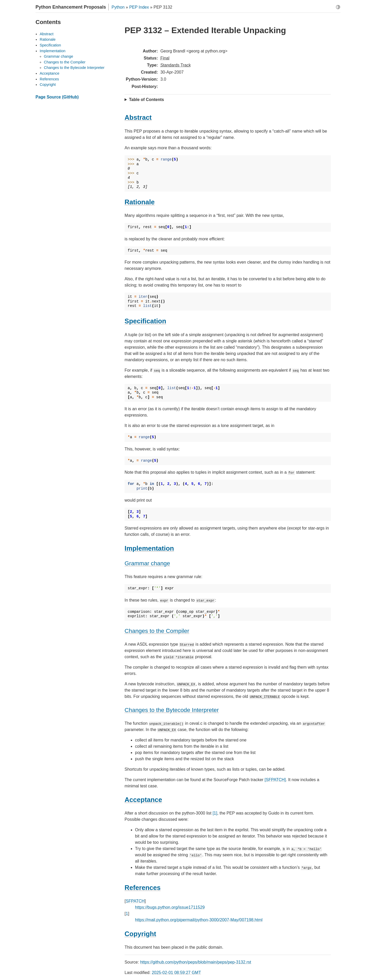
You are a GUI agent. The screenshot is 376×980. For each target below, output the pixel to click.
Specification (50, 45)
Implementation (52, 51)
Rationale (48, 39)
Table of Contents (146, 100)
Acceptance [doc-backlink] (143, 800)
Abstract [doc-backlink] (138, 117)
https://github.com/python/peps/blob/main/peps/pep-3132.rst (196, 962)
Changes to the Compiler (65, 62)
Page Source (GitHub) (57, 97)
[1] (215, 813)
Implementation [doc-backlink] (149, 548)
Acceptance (49, 73)
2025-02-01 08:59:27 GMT (176, 973)
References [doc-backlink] (143, 888)
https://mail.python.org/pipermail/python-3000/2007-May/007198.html (199, 920)
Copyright (48, 85)
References (49, 79)
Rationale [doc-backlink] (140, 202)
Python (118, 7)
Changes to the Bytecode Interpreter (74, 68)
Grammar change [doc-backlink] (147, 563)
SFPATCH (135, 901)
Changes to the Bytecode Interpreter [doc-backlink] (172, 710)
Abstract (47, 34)
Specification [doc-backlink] (145, 321)
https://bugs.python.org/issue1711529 (170, 907)
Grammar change (58, 56)
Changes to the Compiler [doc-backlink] (157, 631)
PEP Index (139, 7)
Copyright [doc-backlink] (140, 934)
